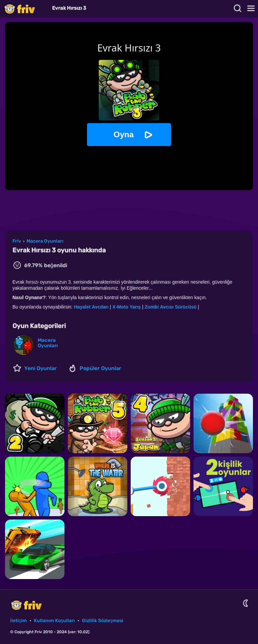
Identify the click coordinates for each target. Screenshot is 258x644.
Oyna (124, 134)
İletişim (18, 621)
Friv (25, 9)
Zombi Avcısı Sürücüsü (171, 307)
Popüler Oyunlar (100, 368)
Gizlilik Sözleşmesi (103, 621)
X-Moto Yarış (127, 307)
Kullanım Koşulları (54, 621)
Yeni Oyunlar (40, 368)
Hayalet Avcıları (91, 307)
